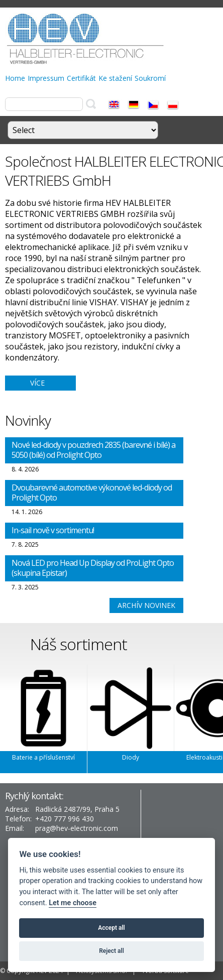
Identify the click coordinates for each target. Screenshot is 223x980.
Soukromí (150, 78)
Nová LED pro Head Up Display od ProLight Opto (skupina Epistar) (93, 568)
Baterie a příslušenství (43, 757)
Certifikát (81, 78)
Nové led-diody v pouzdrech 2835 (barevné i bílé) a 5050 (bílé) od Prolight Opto (93, 450)
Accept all (111, 928)
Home (15, 78)
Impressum (46, 78)
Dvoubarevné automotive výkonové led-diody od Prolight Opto (92, 493)
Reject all (111, 951)
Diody (131, 757)
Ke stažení (115, 78)
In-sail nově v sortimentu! (53, 530)
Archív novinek (146, 605)
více (37, 383)
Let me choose (73, 903)
